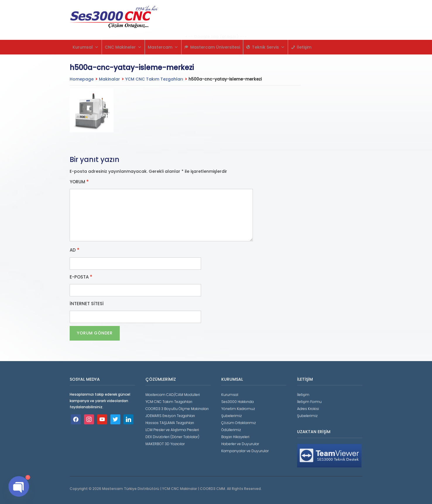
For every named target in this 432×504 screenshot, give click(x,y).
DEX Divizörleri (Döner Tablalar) (172, 437)
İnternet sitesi (87, 304)
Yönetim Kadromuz (238, 409)
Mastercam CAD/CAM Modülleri (173, 395)
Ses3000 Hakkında (238, 402)
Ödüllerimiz (231, 430)
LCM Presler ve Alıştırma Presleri (172, 430)
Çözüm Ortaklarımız (239, 423)
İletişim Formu (309, 402)
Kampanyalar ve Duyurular (245, 451)
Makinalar (109, 79)
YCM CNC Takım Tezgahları (154, 79)
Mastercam (163, 47)
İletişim (304, 47)
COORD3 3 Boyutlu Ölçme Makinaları (177, 409)
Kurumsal (86, 47)
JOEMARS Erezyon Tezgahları (170, 416)
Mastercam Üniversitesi (215, 47)
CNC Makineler (123, 47)
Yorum (79, 182)
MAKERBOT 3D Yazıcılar (165, 444)
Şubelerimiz (232, 416)
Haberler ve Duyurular (240, 444)
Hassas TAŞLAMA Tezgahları (170, 423)
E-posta (81, 277)
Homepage (82, 79)
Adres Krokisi (308, 409)
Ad (74, 250)
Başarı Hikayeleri (235, 437)
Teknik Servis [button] (268, 47)
